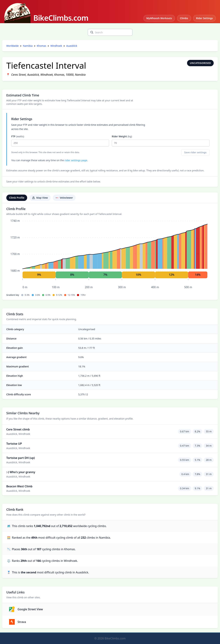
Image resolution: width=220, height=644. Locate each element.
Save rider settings (195, 152)
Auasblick (72, 46)
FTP (60, 140)
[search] (92, 32)
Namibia (28, 46)
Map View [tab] (40, 198)
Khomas (41, 46)
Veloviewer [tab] (64, 198)
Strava (18, 622)
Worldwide (12, 46)
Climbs (184, 18)
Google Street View (26, 609)
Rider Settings (204, 18)
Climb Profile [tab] (17, 198)
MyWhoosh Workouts (159, 18)
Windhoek (56, 46)
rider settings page (76, 160)
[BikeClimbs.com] (46, 13)
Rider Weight (161, 140)
